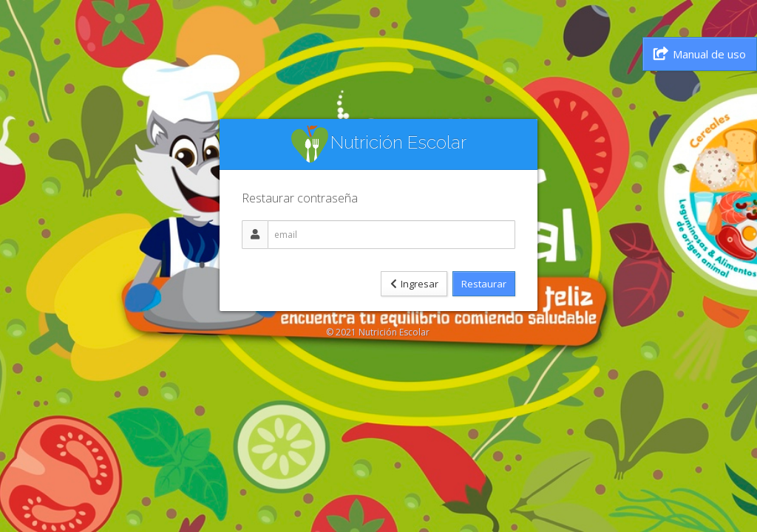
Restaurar (484, 284)
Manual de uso (700, 54)
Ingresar (414, 284)
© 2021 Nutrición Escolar (378, 332)
